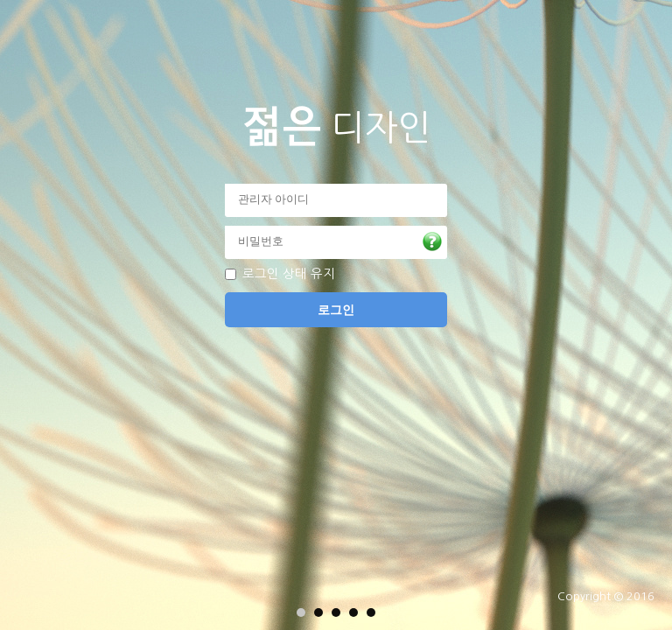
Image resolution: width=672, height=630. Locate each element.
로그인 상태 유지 (289, 274)
